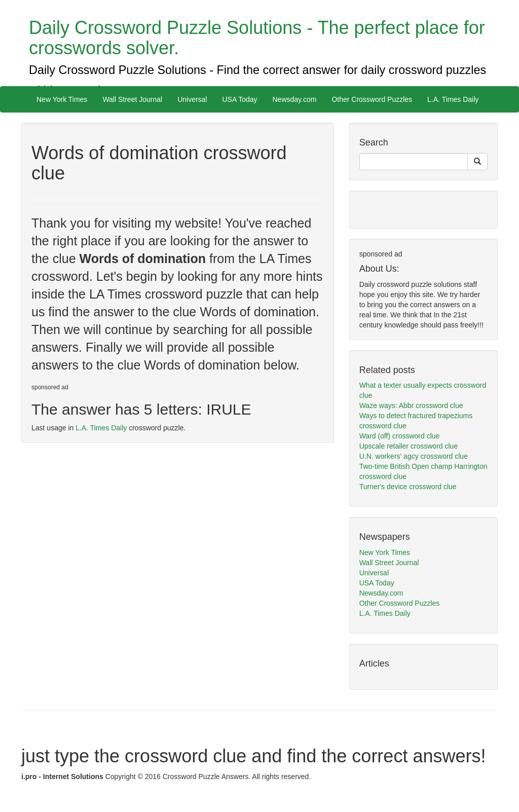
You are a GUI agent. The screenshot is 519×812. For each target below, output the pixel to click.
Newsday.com (295, 99)
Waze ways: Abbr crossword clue (411, 405)
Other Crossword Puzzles (372, 99)
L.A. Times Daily (453, 99)
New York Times (62, 99)
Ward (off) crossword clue (400, 436)
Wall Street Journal (132, 99)
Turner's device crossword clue (408, 487)
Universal (192, 99)
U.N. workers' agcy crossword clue (414, 456)
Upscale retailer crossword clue (409, 446)
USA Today (239, 99)
